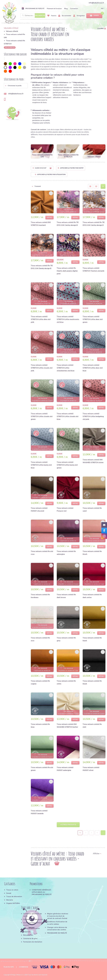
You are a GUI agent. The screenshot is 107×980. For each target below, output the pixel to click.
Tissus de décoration (14, 897)
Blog (66, 9)
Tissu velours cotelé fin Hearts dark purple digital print (67, 271)
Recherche (40, 15)
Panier (94, 16)
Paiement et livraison (54, 9)
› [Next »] (103, 833)
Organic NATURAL (13, 903)
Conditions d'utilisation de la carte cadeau (57, 923)
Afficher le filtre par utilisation (50, 174)
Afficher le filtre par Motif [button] (72, 168)
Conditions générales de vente (32, 915)
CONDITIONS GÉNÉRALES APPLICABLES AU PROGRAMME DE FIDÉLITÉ (42, 892)
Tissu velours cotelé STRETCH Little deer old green (93, 319)
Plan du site (9, 967)
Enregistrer (79, 16)
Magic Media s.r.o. (18, 975)
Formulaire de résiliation (33, 942)
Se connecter (65, 16)
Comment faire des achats (33, 919)
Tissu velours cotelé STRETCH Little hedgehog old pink (93, 416)
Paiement (27, 932)
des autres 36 (10, 47)
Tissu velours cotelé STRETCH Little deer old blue (93, 368)
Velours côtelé (12, 31)
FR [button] (102, 9)
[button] (16, 86)
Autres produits (68, 825)
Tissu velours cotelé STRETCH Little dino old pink (41, 319)
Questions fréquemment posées (33, 924)
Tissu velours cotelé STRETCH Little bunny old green (67, 465)
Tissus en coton (12, 890)
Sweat (9, 893)
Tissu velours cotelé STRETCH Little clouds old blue (68, 416)
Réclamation (28, 935)
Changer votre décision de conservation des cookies (57, 929)
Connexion (74, 9)
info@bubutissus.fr (96, 3)
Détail (49, 218)
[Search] (33, 15)
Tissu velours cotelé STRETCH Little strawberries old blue (66, 368)
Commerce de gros (30, 939)
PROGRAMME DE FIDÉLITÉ (33, 9)
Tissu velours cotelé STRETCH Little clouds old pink (42, 368)
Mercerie (10, 900)
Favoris (52, 16)
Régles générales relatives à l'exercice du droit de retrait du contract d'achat (58, 916)
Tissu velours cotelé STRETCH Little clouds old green (42, 416)
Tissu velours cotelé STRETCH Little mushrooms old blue (68, 319)
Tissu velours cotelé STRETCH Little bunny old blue (41, 465)
